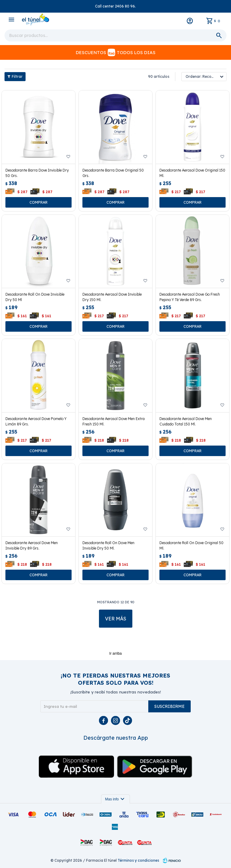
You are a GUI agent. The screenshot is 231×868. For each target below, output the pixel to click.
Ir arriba (115, 653)
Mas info (115, 799)
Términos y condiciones (138, 860)
